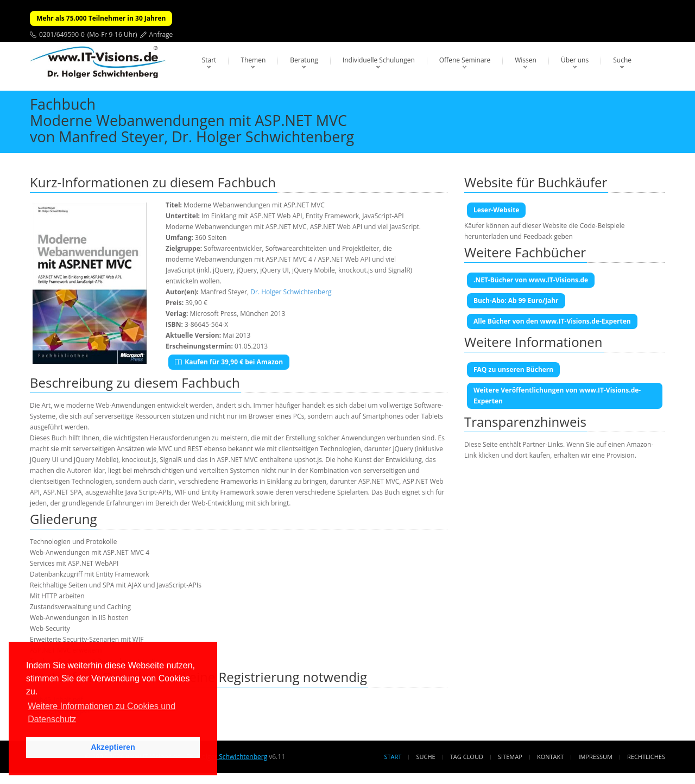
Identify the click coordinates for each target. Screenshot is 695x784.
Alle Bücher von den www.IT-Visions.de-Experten (552, 321)
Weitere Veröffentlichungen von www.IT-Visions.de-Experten (557, 396)
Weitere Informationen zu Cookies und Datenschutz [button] (102, 713)
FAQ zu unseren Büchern (513, 369)
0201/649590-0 (62, 34)
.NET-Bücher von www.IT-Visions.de (531, 280)
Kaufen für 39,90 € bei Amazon (229, 362)
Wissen (526, 60)
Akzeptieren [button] (113, 747)
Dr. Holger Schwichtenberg (291, 292)
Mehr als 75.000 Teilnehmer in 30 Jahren (101, 18)
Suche (622, 60)
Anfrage (161, 34)
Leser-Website (496, 210)
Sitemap (510, 757)
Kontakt (550, 757)
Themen (253, 60)
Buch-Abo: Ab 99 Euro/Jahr (516, 301)
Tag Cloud (467, 757)
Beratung (304, 60)
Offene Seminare (465, 60)
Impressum (595, 757)
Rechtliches (646, 757)
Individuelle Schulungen (379, 60)
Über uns (575, 60)
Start (209, 60)
